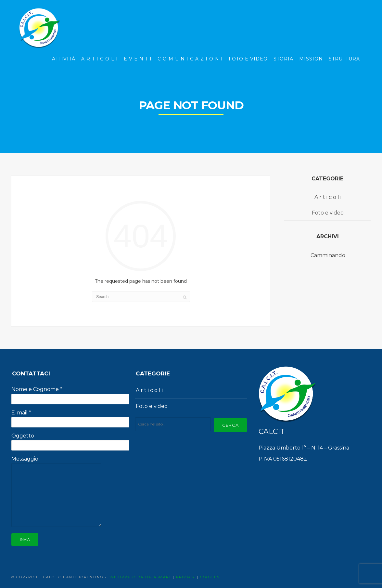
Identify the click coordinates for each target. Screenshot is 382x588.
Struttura (344, 59)
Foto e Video (248, 59)
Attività (64, 59)
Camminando (328, 255)
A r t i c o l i (100, 59)
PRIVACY (186, 577)
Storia (283, 59)
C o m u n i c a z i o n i (190, 59)
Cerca (230, 425)
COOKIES (210, 577)
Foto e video (328, 213)
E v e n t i (138, 59)
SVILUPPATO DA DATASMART (140, 577)
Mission (311, 59)
